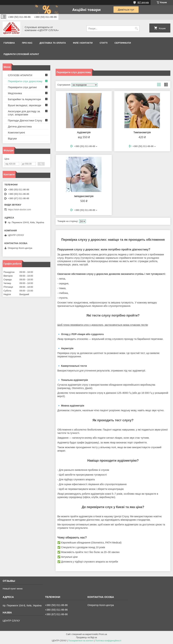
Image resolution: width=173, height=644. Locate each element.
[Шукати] (136, 29)
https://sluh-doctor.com (20, 210)
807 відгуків (143, 2)
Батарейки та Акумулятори (24, 99)
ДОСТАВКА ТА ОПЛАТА (53, 43)
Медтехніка (15, 93)
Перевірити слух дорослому (25, 81)
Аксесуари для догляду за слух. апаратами (24, 113)
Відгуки (12, 138)
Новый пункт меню (13, 589)
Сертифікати (123, 43)
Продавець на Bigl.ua (86, 637)
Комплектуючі (16, 132)
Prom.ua (103, 634)
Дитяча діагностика (20, 126)
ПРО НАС (27, 43)
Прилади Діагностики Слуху (25, 120)
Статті (103, 43)
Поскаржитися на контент (81, 641)
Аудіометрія (84, 132)
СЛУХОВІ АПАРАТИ (20, 75)
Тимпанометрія (142, 132)
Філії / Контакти (83, 43)
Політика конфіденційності (108, 641)
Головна (9, 43)
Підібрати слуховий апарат (21, 54)
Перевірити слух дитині (22, 87)
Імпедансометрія (84, 196)
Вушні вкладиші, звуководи (25, 105)
